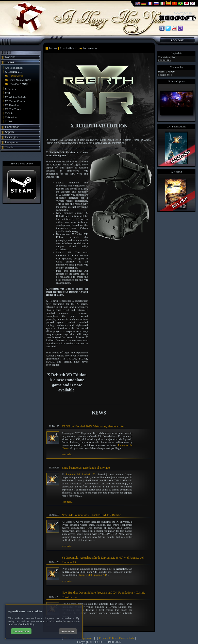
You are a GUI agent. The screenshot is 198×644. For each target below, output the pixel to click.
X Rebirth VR (13, 72)
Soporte (10, 132)
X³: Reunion (12, 105)
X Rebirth (10, 89)
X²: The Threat (13, 109)
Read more (68, 631)
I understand (21, 631)
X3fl (7, 93)
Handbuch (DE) (19, 84)
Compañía (11, 142)
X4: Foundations (14, 68)
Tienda (9, 147)
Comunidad (12, 127)
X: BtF (9, 121)
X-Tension (11, 117)
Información (16, 76)
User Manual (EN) (20, 80)
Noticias (10, 57)
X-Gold (9, 113)
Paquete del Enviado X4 (81, 474)
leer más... (67, 454)
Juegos (10, 62)
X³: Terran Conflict (15, 101)
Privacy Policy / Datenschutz (116, 638)
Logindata (177, 53)
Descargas (11, 137)
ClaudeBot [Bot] (167, 57)
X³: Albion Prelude (15, 97)
